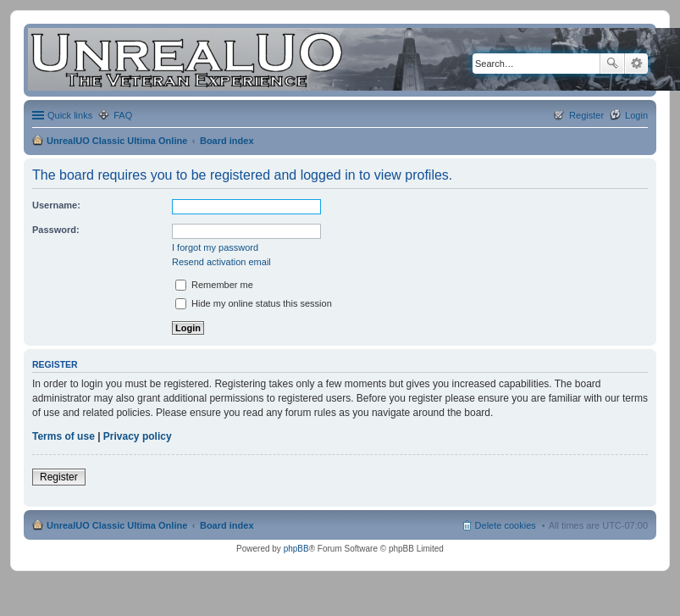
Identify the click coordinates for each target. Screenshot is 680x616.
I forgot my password (215, 247)
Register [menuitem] (586, 115)
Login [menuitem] (636, 115)
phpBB (296, 549)
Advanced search (636, 64)
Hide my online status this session (254, 303)
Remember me (214, 285)
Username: (56, 205)
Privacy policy (138, 436)
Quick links (70, 115)
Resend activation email (221, 262)
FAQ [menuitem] (123, 115)
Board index (227, 141)
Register (59, 477)
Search (612, 64)
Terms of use (64, 436)
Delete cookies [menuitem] (506, 525)
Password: (56, 230)
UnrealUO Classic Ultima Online (117, 141)
